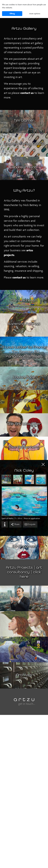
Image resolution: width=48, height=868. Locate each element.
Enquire (30, 524)
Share (15, 524)
